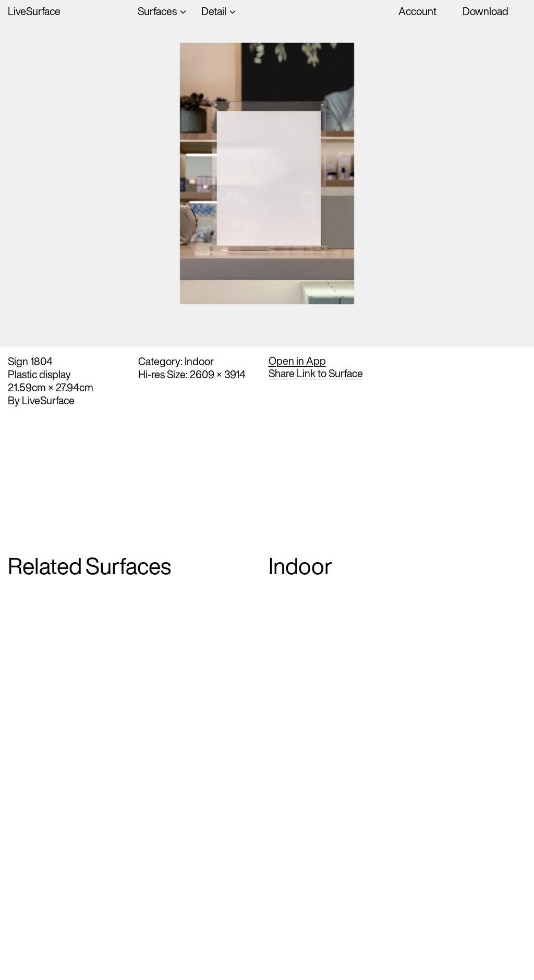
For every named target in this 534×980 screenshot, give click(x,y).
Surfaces (157, 11)
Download (486, 11)
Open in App (297, 361)
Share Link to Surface (316, 374)
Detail (214, 11)
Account (417, 11)
